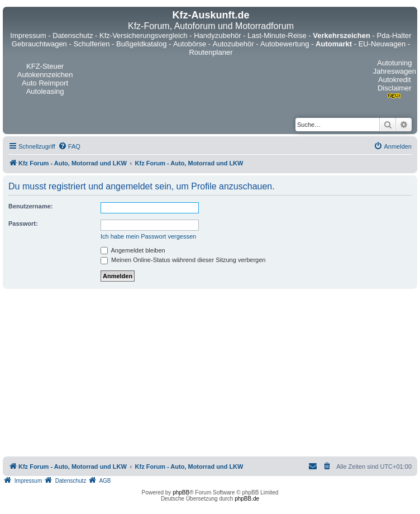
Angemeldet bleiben (133, 250)
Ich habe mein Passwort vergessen (148, 236)
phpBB (181, 492)
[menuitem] (69, 146)
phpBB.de (247, 499)
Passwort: (23, 223)
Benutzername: (30, 206)
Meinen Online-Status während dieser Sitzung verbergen (183, 260)
